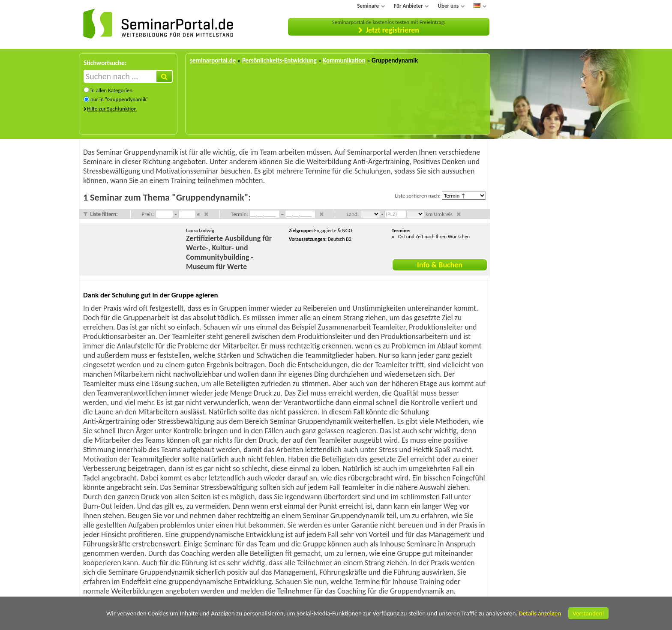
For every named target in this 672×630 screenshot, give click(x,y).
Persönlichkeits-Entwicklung (279, 60)
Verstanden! (588, 613)
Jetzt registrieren (392, 30)
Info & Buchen (440, 265)
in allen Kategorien (111, 90)
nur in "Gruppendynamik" (120, 99)
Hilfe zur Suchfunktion (112, 109)
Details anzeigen (540, 613)
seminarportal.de (213, 60)
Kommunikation (344, 60)
